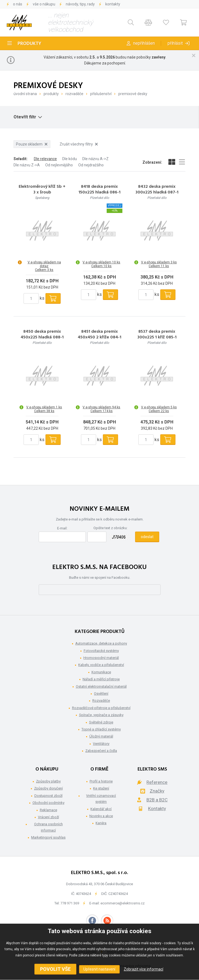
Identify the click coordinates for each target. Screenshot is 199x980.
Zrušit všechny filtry (79, 144)
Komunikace (101, 672)
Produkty (30, 44)
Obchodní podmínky (48, 803)
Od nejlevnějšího (59, 165)
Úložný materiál (101, 736)
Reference (157, 782)
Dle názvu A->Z (95, 159)
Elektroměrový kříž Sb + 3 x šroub (42, 190)
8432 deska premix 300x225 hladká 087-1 (157, 190)
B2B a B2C (157, 800)
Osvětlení (101, 693)
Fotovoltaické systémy (101, 651)
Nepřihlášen (144, 43)
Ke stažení (101, 788)
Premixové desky (133, 94)
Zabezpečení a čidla (101, 751)
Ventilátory (101, 744)
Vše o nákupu (44, 4)
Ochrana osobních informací (48, 827)
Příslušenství (101, 94)
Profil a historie (101, 781)
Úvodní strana (25, 94)
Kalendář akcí (101, 809)
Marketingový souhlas (48, 837)
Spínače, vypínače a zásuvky (101, 715)
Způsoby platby (48, 781)
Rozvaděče (74, 94)
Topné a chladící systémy (101, 729)
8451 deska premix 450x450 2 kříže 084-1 (99, 335)
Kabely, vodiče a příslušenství (101, 665)
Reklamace (48, 810)
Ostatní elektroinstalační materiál (101, 686)
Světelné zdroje (101, 722)
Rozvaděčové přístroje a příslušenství (101, 708)
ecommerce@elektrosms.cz (123, 903)
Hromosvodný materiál (101, 658)
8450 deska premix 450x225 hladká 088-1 (42, 335)
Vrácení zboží (48, 817)
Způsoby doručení (48, 788)
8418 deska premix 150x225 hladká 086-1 (99, 190)
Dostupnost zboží (48, 796)
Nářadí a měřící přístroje (101, 679)
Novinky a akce (101, 816)
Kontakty (113, 4)
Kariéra (101, 823)
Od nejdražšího (91, 165)
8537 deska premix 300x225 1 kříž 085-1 (157, 335)
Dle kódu (70, 159)
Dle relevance (45, 159)
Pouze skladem (32, 144)
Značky (157, 791)
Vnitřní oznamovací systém (101, 799)
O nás (18, 4)
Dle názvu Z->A (27, 165)
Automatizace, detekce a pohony (101, 643)
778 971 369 (70, 903)
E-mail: (62, 528)
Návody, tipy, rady (80, 4)
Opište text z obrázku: (110, 528)
